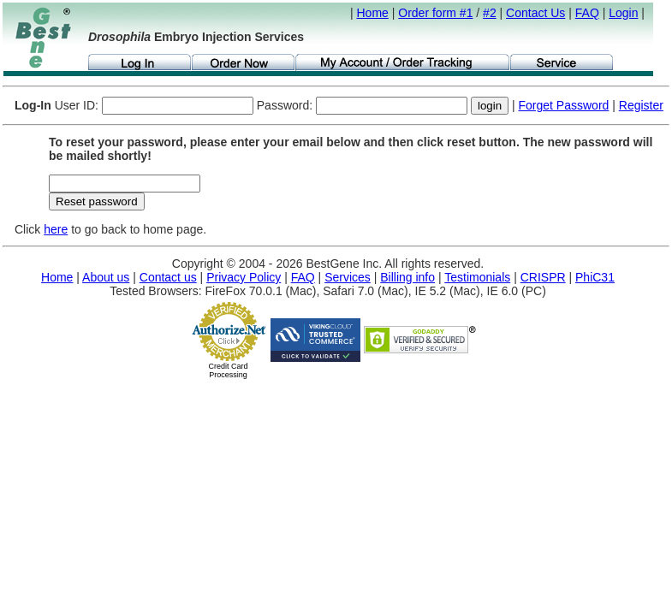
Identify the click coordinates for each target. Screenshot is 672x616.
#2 (490, 13)
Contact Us (535, 13)
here (56, 229)
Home (373, 13)
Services (348, 277)
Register (641, 105)
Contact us (168, 277)
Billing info (407, 277)
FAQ (587, 13)
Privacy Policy (244, 277)
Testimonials (477, 277)
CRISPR (543, 277)
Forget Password (564, 105)
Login (623, 13)
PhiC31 (595, 277)
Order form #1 (435, 13)
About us (106, 277)
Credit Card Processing (228, 370)
